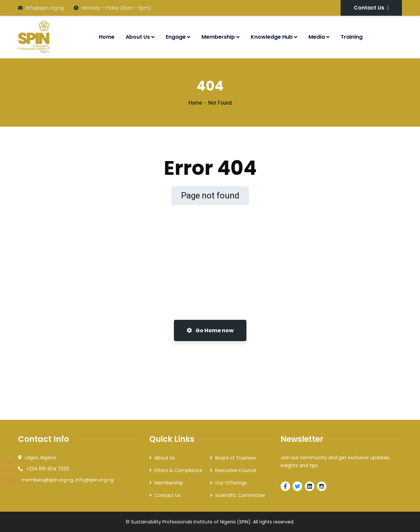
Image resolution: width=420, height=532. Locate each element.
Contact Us (371, 8)
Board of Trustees (236, 458)
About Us (165, 458)
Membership (169, 483)
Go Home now (210, 330)
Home (195, 103)
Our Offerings (231, 483)
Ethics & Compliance (178, 470)
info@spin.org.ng (41, 8)
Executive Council (236, 470)
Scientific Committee (240, 495)
